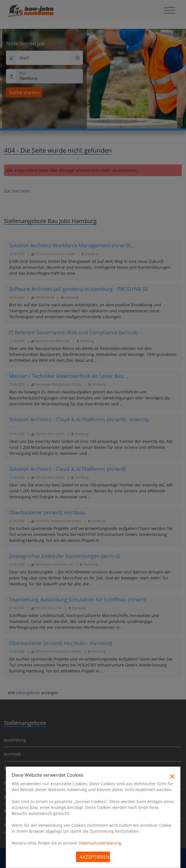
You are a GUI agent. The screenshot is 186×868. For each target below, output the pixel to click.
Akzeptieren (95, 857)
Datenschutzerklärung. (101, 843)
